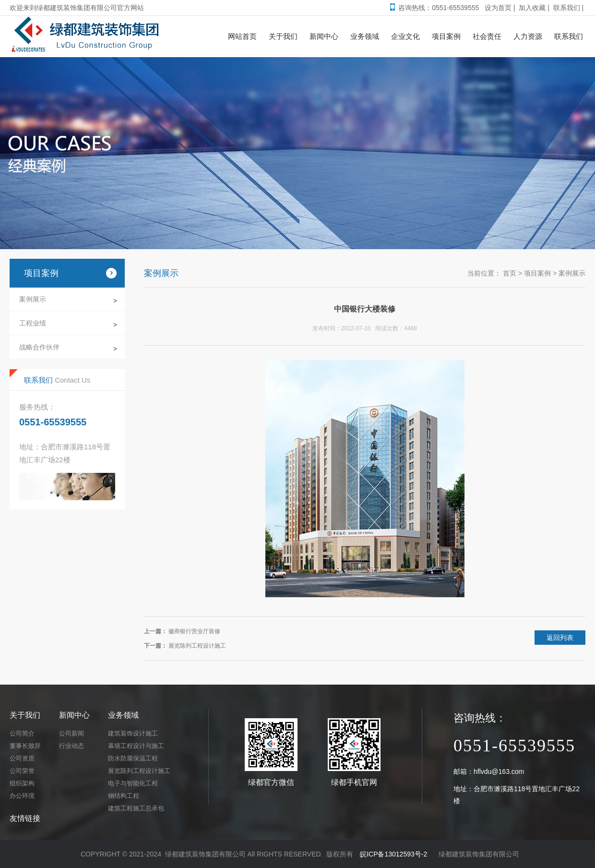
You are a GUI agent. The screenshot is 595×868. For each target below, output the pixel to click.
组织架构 (22, 783)
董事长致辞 (25, 746)
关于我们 (25, 715)
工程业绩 (33, 323)
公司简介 (22, 733)
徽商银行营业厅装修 (194, 631)
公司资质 (22, 758)
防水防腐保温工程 (133, 758)
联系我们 (567, 8)
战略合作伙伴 (39, 347)
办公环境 (22, 796)
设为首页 (498, 8)
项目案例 (537, 273)
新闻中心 (74, 715)
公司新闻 (71, 733)
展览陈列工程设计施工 (197, 646)
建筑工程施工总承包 (136, 808)
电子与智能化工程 (133, 783)
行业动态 (71, 746)
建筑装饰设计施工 (133, 733)
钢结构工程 (124, 796)
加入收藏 (532, 8)
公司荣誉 (22, 771)
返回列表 (560, 638)
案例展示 (33, 299)
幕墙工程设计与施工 (136, 746)
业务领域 (123, 715)
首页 (510, 273)
